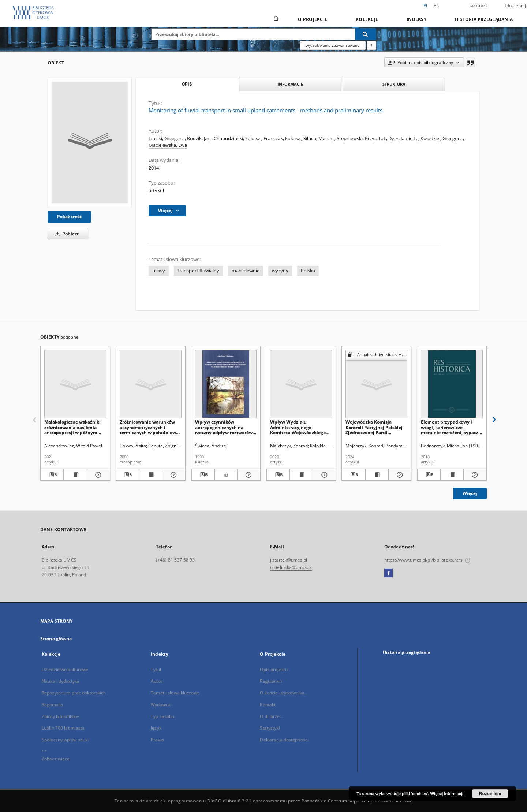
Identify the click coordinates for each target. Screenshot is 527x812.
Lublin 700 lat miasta (63, 728)
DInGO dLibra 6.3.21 (229, 801)
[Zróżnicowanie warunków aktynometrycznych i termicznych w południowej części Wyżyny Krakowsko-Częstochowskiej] (151, 384)
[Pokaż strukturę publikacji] (376, 355)
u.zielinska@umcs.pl (291, 567)
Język (156, 728)
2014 (154, 168)
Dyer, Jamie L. (403, 139)
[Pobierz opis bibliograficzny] (52, 475)
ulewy (159, 271)
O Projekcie (313, 19)
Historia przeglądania (484, 19)
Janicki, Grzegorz (166, 139)
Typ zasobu (162, 716)
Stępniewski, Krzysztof (361, 139)
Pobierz (66, 234)
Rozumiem (490, 794)
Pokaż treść (69, 217)
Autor (157, 681)
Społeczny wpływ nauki (65, 740)
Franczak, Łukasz (282, 139)
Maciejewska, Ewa (168, 145)
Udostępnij (515, 6)
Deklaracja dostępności (284, 740)
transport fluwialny (198, 271)
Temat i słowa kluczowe (175, 693)
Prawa (157, 740)
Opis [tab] (187, 84)
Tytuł (156, 669)
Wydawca (161, 705)
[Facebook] (388, 573)
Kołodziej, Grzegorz (441, 139)
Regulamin (271, 681)
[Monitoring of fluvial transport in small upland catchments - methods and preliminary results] (90, 142)
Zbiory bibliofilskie (60, 716)
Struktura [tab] (394, 84)
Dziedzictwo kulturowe (65, 669)
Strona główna (56, 639)
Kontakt (268, 705)
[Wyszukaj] (366, 34)
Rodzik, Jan (199, 139)
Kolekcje (367, 19)
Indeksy (416, 19)
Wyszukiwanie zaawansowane (333, 45)
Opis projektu (274, 669)
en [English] (437, 6)
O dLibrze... (271, 716)
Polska (308, 271)
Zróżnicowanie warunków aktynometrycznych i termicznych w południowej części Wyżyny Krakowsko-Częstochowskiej (150, 427)
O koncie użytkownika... (284, 693)
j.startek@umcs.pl (289, 560)
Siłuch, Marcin (318, 139)
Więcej (470, 493)
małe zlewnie (246, 271)
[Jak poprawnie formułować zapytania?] (371, 45)
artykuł (156, 191)
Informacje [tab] (290, 84)
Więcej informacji (447, 794)
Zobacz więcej (56, 759)
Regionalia (53, 705)
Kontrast (479, 5)
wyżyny (280, 271)
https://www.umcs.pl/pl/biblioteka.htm (427, 560)
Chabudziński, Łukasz (237, 139)
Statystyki (270, 728)
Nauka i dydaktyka (61, 681)
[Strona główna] (275, 19)
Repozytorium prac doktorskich (74, 693)
